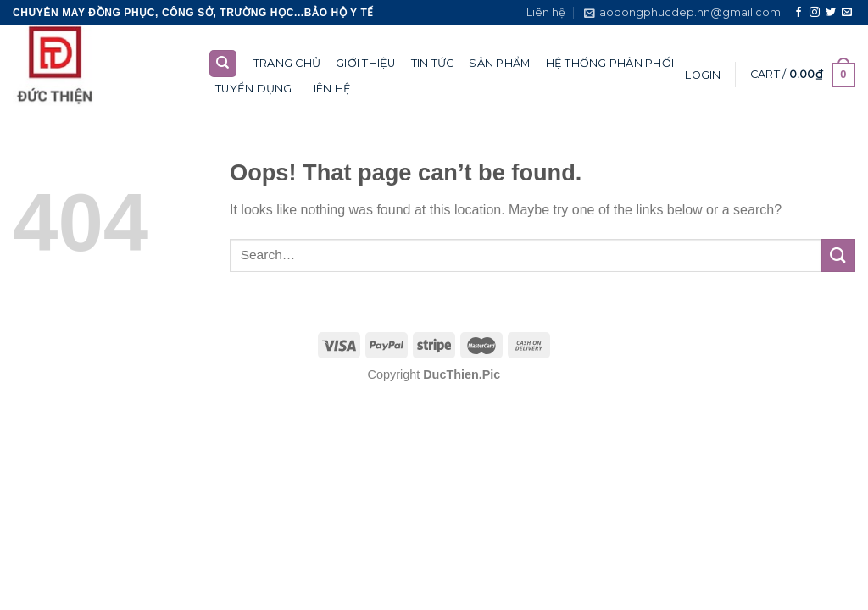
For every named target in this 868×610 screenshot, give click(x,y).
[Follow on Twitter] (831, 13)
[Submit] (838, 255)
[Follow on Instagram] (815, 13)
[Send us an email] (847, 13)
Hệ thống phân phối (610, 63)
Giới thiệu (366, 63)
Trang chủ (287, 63)
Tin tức (433, 63)
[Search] (223, 64)
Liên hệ (546, 12)
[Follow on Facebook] (798, 13)
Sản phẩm (499, 63)
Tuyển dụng (254, 89)
